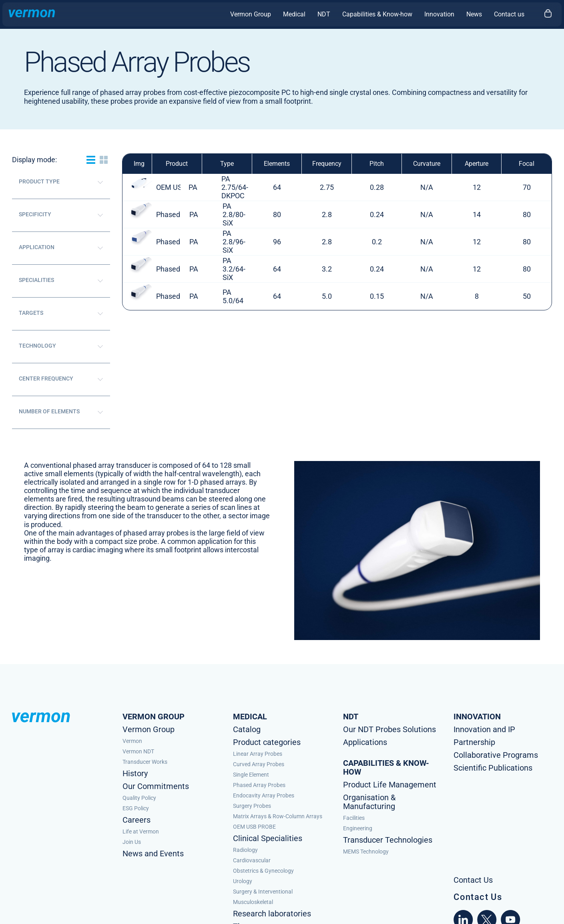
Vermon (132, 741)
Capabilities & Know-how (377, 14)
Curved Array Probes (259, 764)
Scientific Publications (493, 768)
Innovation (439, 14)
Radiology (245, 850)
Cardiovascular (252, 860)
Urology (243, 881)
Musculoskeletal (253, 902)
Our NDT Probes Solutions (389, 729)
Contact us (509, 14)
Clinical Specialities (268, 838)
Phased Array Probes (259, 785)
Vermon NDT (138, 751)
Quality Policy (139, 798)
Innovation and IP (484, 729)
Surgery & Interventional (263, 892)
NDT (324, 14)
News (474, 14)
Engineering (358, 828)
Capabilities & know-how (386, 767)
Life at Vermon (141, 831)
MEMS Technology (366, 852)
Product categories (267, 742)
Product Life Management (390, 785)
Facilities (354, 818)
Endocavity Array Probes (264, 795)
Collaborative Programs (496, 755)
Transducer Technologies (388, 840)
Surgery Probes (252, 806)
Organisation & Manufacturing (369, 802)
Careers (136, 820)
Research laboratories (272, 914)
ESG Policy (136, 808)
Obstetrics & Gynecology (263, 871)
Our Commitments (156, 786)
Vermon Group (251, 14)
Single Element (251, 775)
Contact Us (478, 897)
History (135, 773)
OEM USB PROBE (254, 827)
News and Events (153, 854)
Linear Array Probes (258, 754)
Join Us (132, 842)
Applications (365, 742)
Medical (294, 14)
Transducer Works (145, 762)
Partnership (474, 742)
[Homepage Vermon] (32, 14)
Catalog (247, 729)
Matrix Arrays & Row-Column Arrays (278, 816)
